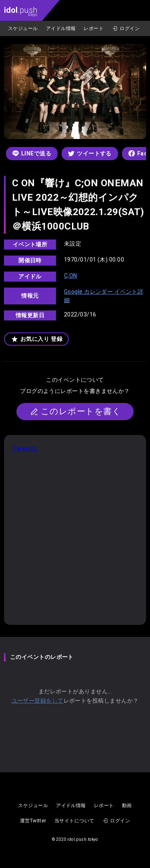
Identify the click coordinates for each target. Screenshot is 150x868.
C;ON (71, 276)
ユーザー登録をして (38, 701)
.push (21, 11)
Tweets (25, 448)
